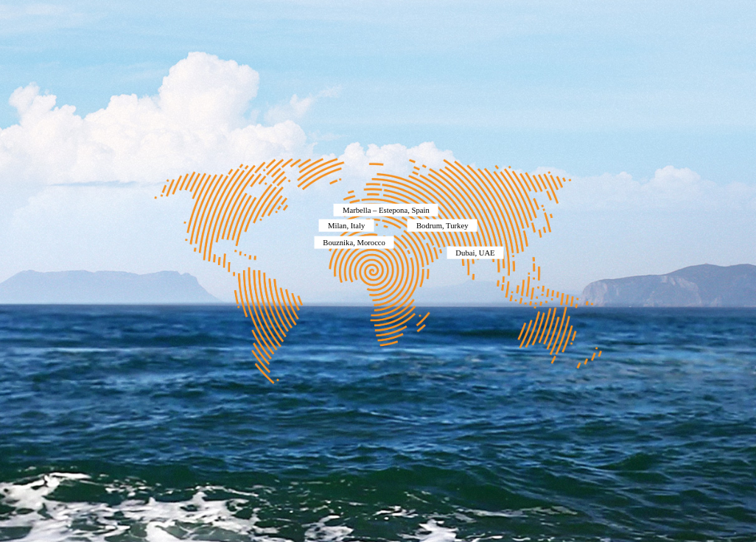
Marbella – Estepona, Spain (386, 210)
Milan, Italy (346, 225)
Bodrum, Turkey (442, 225)
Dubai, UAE (475, 252)
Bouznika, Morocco (354, 243)
